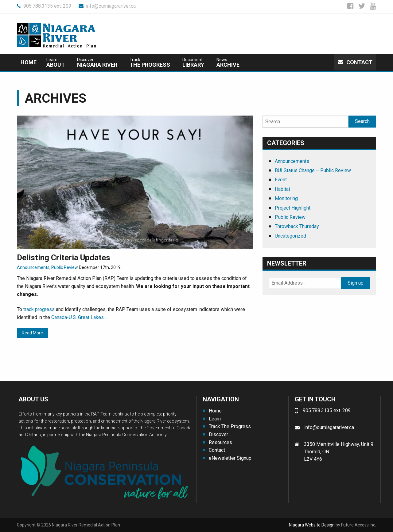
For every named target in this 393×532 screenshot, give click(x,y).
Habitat (282, 189)
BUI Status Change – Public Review (313, 170)
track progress (39, 309)
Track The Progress (230, 426)
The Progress (150, 63)
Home (29, 62)
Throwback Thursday (297, 226)
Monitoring (286, 198)
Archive (228, 63)
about (56, 63)
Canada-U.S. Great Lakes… (79, 317)
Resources (220, 442)
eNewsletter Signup (230, 458)
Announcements (33, 267)
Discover (218, 434)
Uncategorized (290, 236)
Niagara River (97, 63)
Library (193, 63)
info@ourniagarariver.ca (107, 6)
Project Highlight (293, 208)
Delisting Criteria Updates (64, 258)
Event (281, 180)
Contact (355, 62)
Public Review (65, 267)
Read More (32, 333)
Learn (215, 419)
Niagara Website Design (312, 525)
